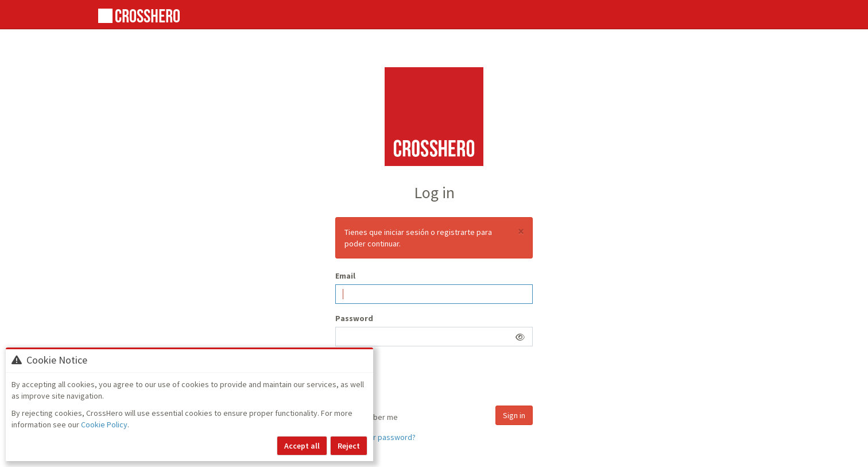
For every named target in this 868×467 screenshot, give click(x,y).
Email (345, 276)
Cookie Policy (104, 424)
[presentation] (423, 377)
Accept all (302, 446)
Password (354, 318)
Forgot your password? (375, 437)
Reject (349, 446)
